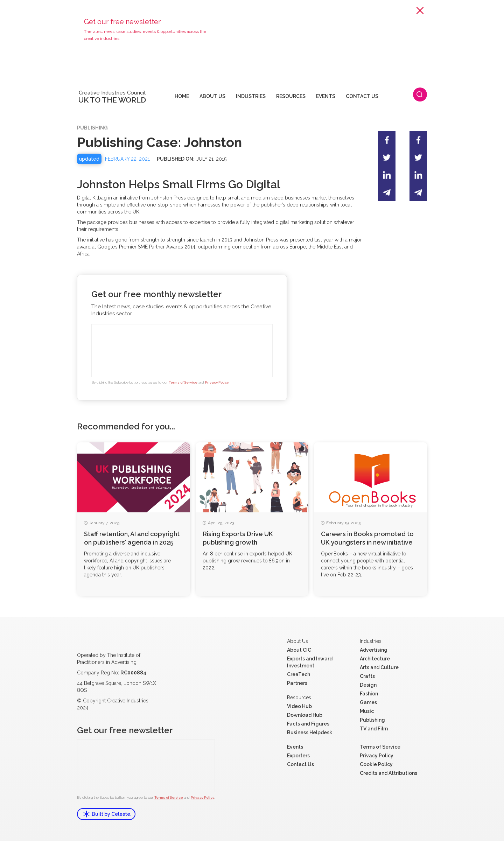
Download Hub (305, 715)
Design (368, 685)
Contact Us (300, 764)
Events (295, 747)
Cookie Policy (376, 764)
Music (367, 711)
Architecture (375, 659)
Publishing (372, 720)
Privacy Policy (217, 382)
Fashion (369, 694)
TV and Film (374, 729)
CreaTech (299, 674)
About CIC (299, 650)
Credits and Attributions (388, 773)
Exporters (298, 756)
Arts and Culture (379, 667)
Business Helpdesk (310, 733)
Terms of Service (183, 382)
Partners (297, 683)
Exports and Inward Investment (310, 662)
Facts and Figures (308, 724)
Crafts (367, 676)
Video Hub (299, 706)
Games (368, 702)
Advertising (374, 650)
